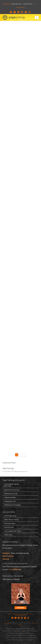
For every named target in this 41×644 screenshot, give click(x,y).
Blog (14, 614)
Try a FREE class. (15, 569)
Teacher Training (23, 614)
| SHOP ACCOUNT (28, 4)
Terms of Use (8, 624)
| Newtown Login (16, 4)
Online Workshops (10, 523)
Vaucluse (6, 559)
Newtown (6, 553)
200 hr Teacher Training (11, 519)
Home (10, 614)
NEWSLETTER (21, 8)
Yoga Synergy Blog (9, 497)
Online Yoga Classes (10, 516)
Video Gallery (8, 535)
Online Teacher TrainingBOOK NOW (11, 485)
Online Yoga (7, 4)
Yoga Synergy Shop (10, 501)
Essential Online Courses (11, 490)
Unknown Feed (9, 463)
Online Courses (9, 527)
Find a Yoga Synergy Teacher (12, 531)
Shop (32, 614)
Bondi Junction (8, 556)
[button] (37, 18)
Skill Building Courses (11, 494)
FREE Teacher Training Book (12, 505)
